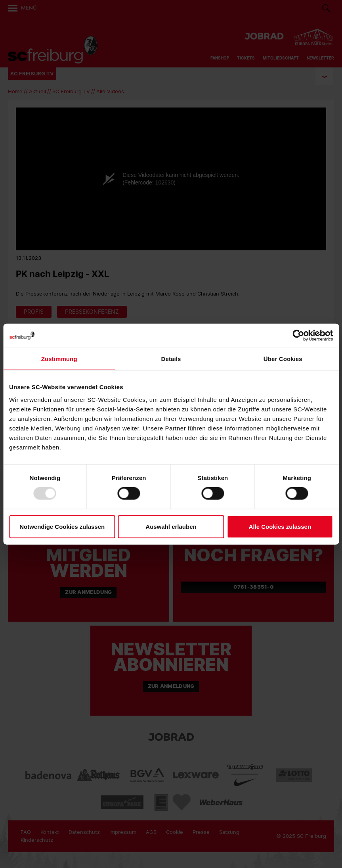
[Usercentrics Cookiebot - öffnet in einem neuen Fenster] (298, 336)
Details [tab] (171, 359)
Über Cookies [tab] (283, 359)
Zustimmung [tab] (59, 359)
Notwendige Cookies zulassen (62, 526)
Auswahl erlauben (171, 526)
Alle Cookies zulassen (280, 526)
